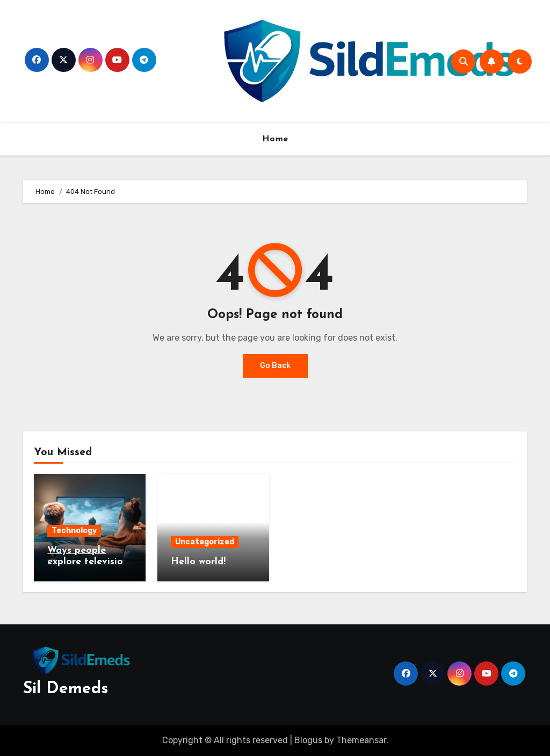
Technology (74, 531)
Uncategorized (205, 542)
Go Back (275, 366)
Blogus (308, 740)
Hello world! (198, 562)
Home (275, 139)
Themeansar (361, 740)
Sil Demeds (66, 689)
